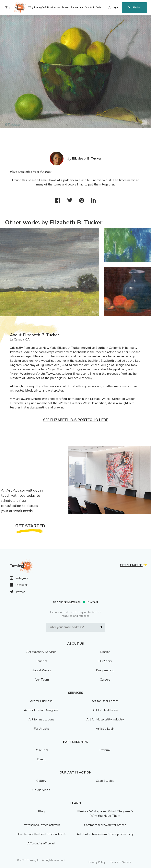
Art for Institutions (41, 719)
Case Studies (105, 781)
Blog (41, 811)
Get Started (134, 7)
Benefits (41, 661)
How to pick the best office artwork (41, 834)
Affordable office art (41, 843)
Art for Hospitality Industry (105, 719)
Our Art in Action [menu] (93, 8)
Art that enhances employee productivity (105, 834)
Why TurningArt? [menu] (37, 8)
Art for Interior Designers (41, 710)
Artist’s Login (105, 729)
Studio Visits (41, 790)
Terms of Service (121, 862)
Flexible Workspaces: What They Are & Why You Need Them (105, 814)
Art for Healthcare (105, 710)
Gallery (41, 781)
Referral (105, 750)
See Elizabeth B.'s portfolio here (75, 420)
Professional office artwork (41, 825)
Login (115, 8)
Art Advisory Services (41, 652)
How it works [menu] (54, 8)
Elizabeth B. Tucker (87, 159)
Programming (105, 670)
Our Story (105, 661)
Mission (105, 652)
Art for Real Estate (105, 701)
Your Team (41, 680)
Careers (105, 680)
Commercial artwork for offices (105, 825)
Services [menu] (65, 8)
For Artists (41, 729)
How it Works (41, 670)
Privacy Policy (97, 862)
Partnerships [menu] (77, 8)
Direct (41, 759)
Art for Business (41, 701)
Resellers (41, 750)
